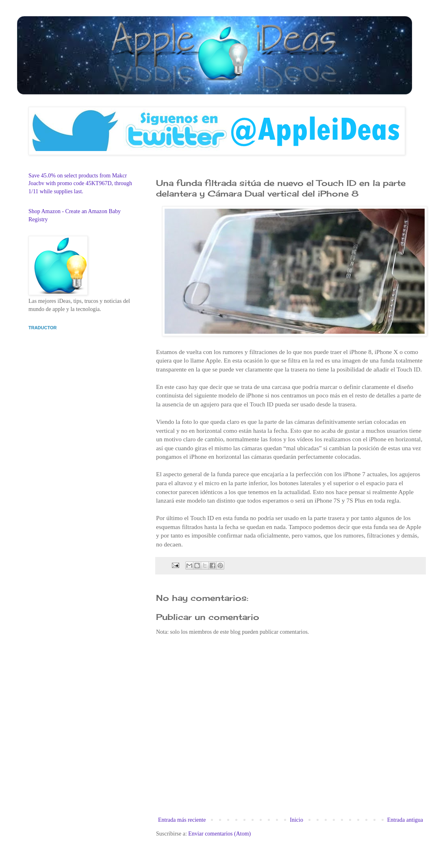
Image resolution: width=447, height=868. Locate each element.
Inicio (296, 820)
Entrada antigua (405, 820)
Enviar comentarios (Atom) (219, 834)
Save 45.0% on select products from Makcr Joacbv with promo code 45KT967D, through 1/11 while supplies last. (80, 184)
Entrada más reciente (182, 820)
